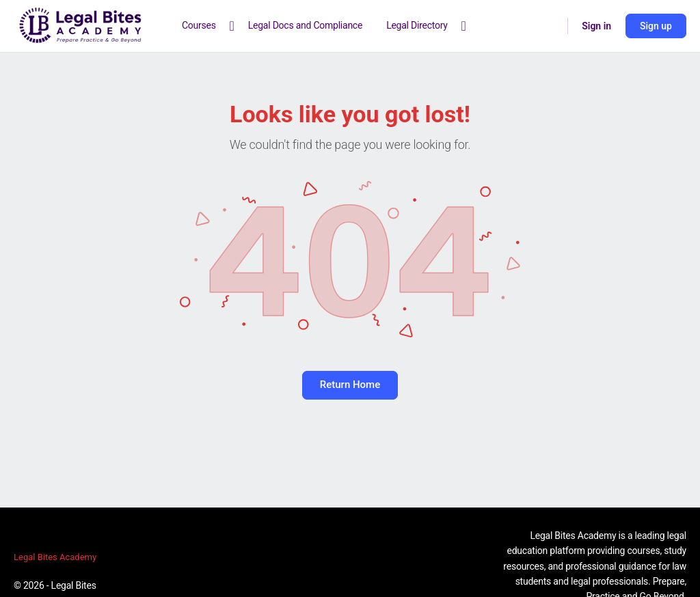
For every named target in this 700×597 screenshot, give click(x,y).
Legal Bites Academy (55, 557)
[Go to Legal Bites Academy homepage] (81, 25)
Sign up (656, 26)
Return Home (350, 385)
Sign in (596, 26)
